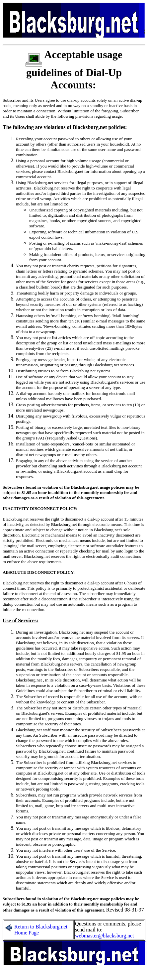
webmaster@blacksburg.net (105, 936)
